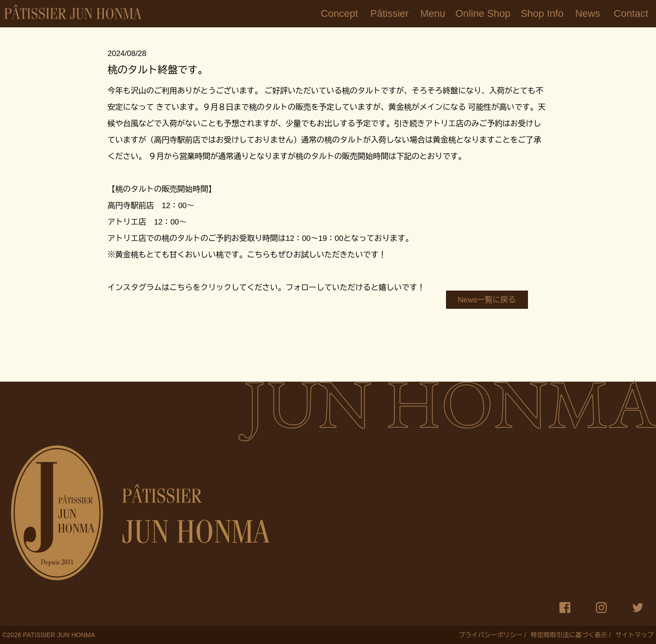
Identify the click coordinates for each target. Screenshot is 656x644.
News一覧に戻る (487, 300)
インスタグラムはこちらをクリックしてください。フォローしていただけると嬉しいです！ (266, 288)
